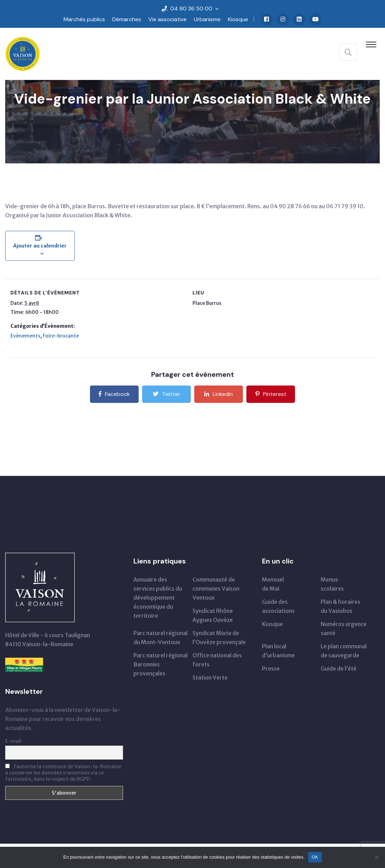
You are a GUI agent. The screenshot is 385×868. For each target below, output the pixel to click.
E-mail (13, 741)
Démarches (127, 19)
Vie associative (167, 19)
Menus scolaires (332, 584)
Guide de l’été (339, 668)
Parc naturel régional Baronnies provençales (161, 664)
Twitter (167, 394)
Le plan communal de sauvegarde (344, 651)
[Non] (376, 857)
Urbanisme (207, 19)
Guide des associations (278, 606)
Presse (271, 668)
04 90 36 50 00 (191, 9)
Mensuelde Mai (273, 584)
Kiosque (238, 19)
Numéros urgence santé (344, 628)
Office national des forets (217, 660)
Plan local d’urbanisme (278, 651)
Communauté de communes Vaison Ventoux (216, 589)
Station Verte (210, 678)
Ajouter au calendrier (40, 246)
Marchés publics (84, 19)
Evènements (25, 336)
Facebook (114, 394)
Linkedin (219, 394)
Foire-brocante (61, 336)
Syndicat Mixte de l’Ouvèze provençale (219, 638)
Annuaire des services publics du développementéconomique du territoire (158, 598)
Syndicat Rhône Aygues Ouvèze (213, 615)
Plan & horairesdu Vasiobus (341, 606)
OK (315, 857)
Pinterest (271, 394)
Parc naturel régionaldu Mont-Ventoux (161, 638)
